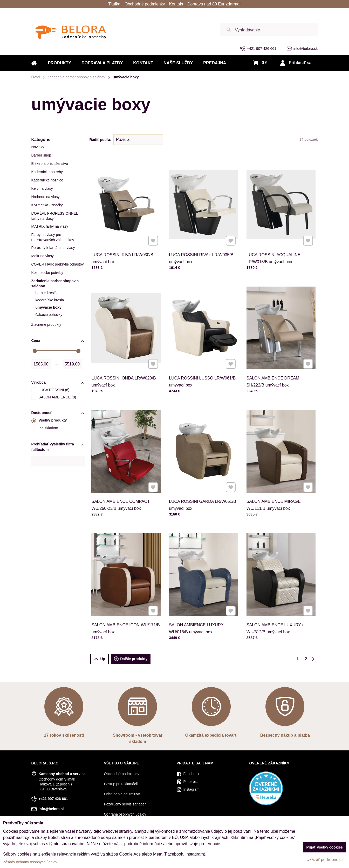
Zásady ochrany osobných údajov (30, 862)
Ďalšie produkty (131, 659)
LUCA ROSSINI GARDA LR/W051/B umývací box (203, 488)
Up (100, 659)
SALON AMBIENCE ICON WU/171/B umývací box (126, 611)
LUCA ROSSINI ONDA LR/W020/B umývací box (125, 364)
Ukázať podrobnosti (324, 860)
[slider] (35, 351)
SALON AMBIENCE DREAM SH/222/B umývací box (276, 364)
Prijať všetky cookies (324, 847)
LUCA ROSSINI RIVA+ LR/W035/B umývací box (202, 241)
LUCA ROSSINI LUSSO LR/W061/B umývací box (203, 364)
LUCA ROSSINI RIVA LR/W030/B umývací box (124, 241)
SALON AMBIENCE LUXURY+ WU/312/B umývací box (277, 611)
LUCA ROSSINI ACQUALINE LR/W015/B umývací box (276, 241)
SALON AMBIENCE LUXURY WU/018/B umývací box (199, 611)
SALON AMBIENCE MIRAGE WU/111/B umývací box (276, 488)
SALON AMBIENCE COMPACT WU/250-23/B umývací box (123, 488)
